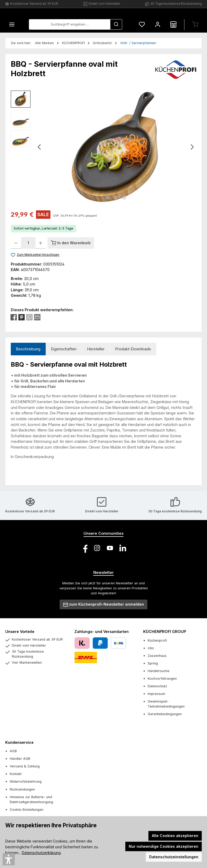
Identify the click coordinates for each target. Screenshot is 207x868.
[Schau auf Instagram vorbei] (97, 548)
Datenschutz (157, 686)
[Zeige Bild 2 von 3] (116, 197)
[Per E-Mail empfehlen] (37, 317)
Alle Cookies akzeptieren (175, 836)
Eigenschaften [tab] (64, 349)
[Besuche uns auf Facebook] (84, 548)
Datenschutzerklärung (41, 853)
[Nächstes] (192, 147)
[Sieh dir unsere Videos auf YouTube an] (110, 548)
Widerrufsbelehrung (26, 781)
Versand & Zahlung (25, 766)
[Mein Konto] (158, 25)
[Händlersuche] (173, 25)
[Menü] (12, 25)
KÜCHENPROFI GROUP (165, 631)
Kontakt (16, 774)
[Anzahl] (28, 243)
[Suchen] (116, 25)
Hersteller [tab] (96, 349)
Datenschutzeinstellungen (174, 857)
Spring (153, 663)
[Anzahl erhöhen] (41, 243)
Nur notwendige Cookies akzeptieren (164, 846)
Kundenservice (19, 742)
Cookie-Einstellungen (27, 810)
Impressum (156, 694)
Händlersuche (159, 671)
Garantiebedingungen (165, 714)
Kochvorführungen (162, 679)
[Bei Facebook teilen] (14, 317)
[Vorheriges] (40, 147)
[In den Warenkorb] (71, 243)
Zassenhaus (157, 656)
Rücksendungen (22, 789)
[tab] (28, 349)
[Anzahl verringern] (16, 243)
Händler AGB (20, 759)
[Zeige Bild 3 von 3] (124, 197)
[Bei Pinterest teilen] (22, 317)
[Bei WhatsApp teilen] (29, 317)
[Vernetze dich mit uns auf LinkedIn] (123, 548)
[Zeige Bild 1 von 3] (107, 197)
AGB (13, 751)
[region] (103, 147)
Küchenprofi (157, 640)
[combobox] (70, 25)
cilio (151, 648)
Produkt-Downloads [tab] (133, 349)
